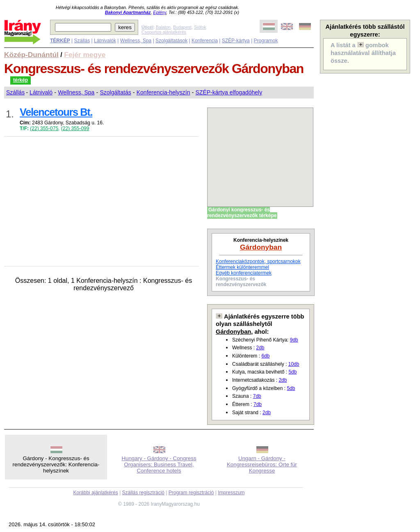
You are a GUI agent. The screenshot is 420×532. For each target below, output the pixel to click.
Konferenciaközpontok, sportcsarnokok (258, 261)
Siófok (200, 27)
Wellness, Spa (136, 41)
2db (260, 348)
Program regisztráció (191, 493)
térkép (21, 80)
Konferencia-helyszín (163, 92)
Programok (266, 41)
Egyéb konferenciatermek (244, 273)
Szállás (82, 41)
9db (294, 340)
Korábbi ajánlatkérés (95, 493)
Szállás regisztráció (143, 493)
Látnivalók (105, 41)
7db (257, 396)
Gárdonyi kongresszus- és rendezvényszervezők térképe (242, 213)
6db (265, 356)
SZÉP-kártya (236, 41)
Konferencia (205, 41)
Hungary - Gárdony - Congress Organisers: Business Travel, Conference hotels (159, 464)
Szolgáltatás (115, 92)
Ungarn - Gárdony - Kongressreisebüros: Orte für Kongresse (262, 464)
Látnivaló (41, 92)
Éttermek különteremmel (242, 267)
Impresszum (231, 493)
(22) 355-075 (44, 128)
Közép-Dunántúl (31, 55)
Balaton (163, 27)
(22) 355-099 (75, 128)
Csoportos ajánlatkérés (164, 32)
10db (294, 364)
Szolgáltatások (171, 41)
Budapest (182, 27)
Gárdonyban (261, 247)
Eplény (160, 12)
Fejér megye (85, 55)
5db (292, 372)
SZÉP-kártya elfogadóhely (229, 92)
